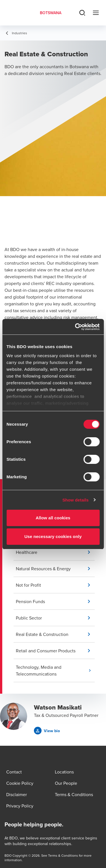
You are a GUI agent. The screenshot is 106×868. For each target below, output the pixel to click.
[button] (55, 552)
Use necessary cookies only (53, 536)
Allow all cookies (53, 518)
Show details (76, 500)
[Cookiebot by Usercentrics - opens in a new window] (75, 327)
